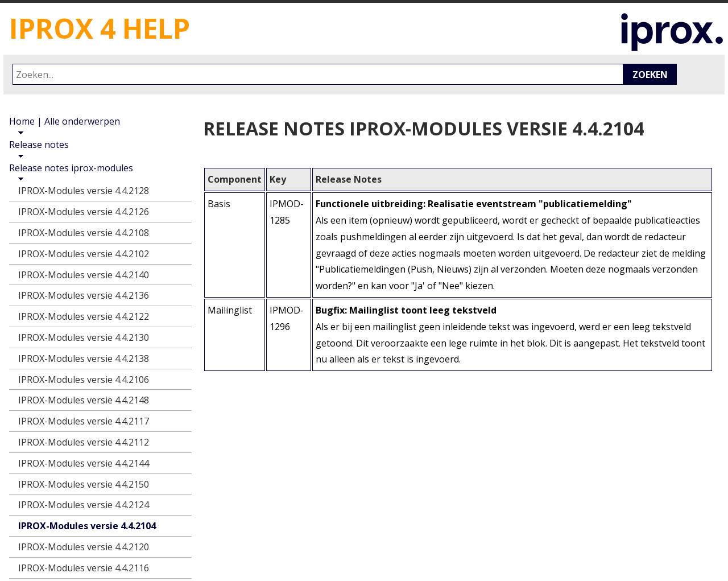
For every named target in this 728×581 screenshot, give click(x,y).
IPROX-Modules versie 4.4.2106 (84, 380)
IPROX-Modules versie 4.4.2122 (84, 316)
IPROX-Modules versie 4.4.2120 (84, 547)
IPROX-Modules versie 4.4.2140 (84, 275)
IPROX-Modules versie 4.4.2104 (87, 526)
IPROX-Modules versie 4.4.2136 (84, 295)
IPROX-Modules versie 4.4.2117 (84, 421)
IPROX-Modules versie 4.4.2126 (84, 212)
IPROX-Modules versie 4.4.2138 (84, 359)
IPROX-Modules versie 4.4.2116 (84, 568)
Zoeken (650, 75)
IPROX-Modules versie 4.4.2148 (84, 400)
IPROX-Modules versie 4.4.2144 (84, 463)
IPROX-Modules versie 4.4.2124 (84, 505)
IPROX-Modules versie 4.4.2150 (84, 484)
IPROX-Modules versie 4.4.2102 (84, 254)
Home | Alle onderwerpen (65, 121)
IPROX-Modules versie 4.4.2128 (84, 191)
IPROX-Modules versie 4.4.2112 (84, 442)
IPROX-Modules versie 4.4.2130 (84, 337)
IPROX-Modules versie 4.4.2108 (84, 233)
